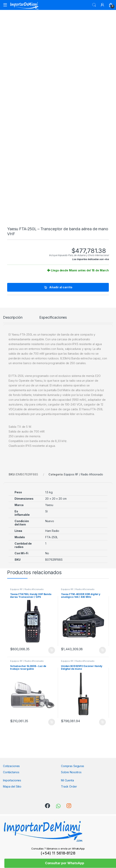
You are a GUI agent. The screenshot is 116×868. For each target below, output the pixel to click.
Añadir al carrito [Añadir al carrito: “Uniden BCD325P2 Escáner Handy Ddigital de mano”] (102, 722)
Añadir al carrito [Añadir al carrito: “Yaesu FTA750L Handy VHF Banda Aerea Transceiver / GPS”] (52, 650)
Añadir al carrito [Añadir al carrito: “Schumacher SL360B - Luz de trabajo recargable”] (52, 722)
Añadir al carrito (61, 287)
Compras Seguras (73, 766)
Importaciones (12, 780)
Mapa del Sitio (12, 786)
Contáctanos (11, 772)
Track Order (69, 786)
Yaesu (49, 505)
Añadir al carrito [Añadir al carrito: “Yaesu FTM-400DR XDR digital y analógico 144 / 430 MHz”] (102, 650)
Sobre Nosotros (71, 772)
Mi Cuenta (67, 780)
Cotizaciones (11, 766)
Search (94, 5)
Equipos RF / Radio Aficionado (84, 474)
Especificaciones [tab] (53, 318)
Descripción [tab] (13, 318)
